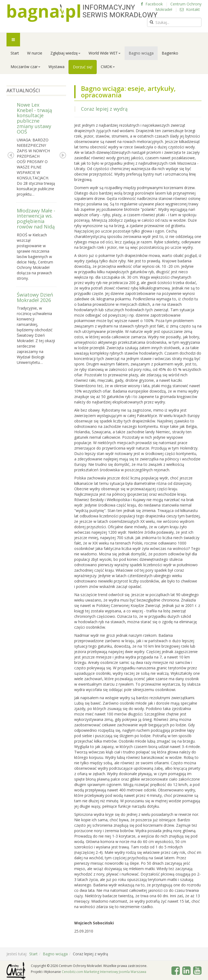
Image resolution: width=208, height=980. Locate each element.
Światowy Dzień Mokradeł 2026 (35, 297)
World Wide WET (105, 53)
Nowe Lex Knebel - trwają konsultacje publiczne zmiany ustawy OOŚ (34, 118)
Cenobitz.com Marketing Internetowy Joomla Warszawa (104, 972)
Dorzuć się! (83, 67)
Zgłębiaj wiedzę (65, 53)
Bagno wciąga (141, 53)
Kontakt (190, 9)
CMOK (108, 67)
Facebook (152, 4)
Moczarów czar (25, 67)
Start (15, 53)
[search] (174, 22)
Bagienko (170, 53)
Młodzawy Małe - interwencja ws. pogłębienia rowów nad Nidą (36, 219)
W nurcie (35, 53)
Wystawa (56, 67)
